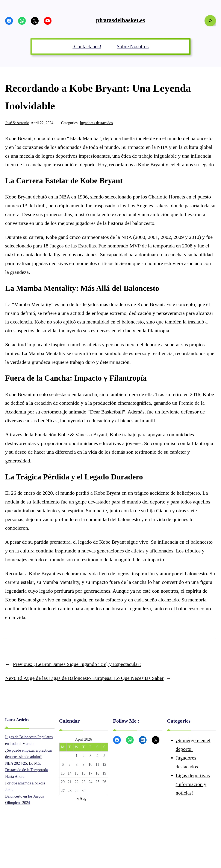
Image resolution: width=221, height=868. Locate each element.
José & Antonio (17, 123)
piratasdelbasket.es (120, 20)
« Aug (82, 798)
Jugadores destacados (96, 123)
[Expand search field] (210, 21)
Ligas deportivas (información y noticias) (193, 784)
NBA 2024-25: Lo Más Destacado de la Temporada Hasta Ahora (26, 770)
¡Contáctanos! (87, 46)
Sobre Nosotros (133, 46)
